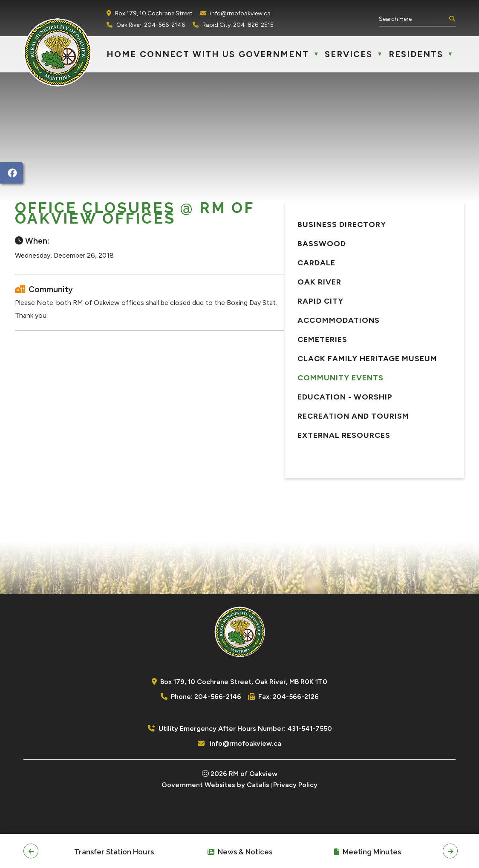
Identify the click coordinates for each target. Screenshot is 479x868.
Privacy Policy (295, 814)
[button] (451, 19)
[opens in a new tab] (12, 173)
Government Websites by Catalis (215, 814)
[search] (413, 19)
